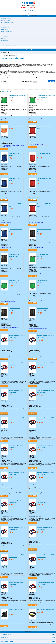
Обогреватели (5, 43)
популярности (44, 82)
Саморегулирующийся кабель (9, 45)
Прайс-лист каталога (6, 91)
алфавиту (35, 82)
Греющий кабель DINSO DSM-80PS (17, 126)
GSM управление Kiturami (8, 23)
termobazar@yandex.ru (28, 14)
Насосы (3, 38)
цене (39, 82)
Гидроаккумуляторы (6, 41)
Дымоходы (4, 34)
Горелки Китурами (6, 20)
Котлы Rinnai (5, 25)
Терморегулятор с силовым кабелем (45, 610)
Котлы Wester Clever (7, 32)
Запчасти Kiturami (6, 18)
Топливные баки (5, 36)
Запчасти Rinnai (5, 27)
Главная (2, 55)
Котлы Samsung (5, 29)
